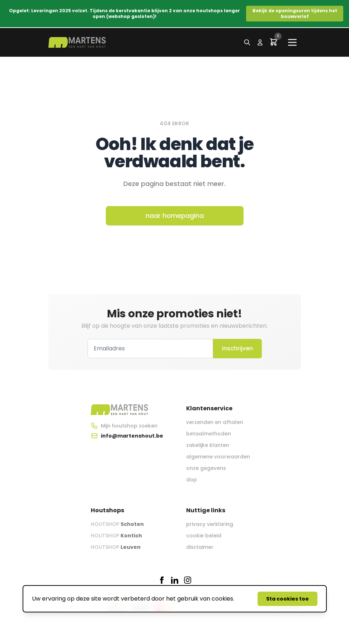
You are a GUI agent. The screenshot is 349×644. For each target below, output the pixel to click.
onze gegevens (206, 468)
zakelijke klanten (208, 445)
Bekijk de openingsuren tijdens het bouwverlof (295, 13)
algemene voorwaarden (218, 457)
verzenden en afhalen (215, 422)
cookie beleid (204, 536)
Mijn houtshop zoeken (129, 426)
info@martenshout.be (132, 436)
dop (192, 480)
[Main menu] (292, 42)
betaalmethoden (209, 434)
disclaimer (200, 547)
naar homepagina (175, 216)
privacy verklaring (210, 524)
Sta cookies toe (287, 599)
